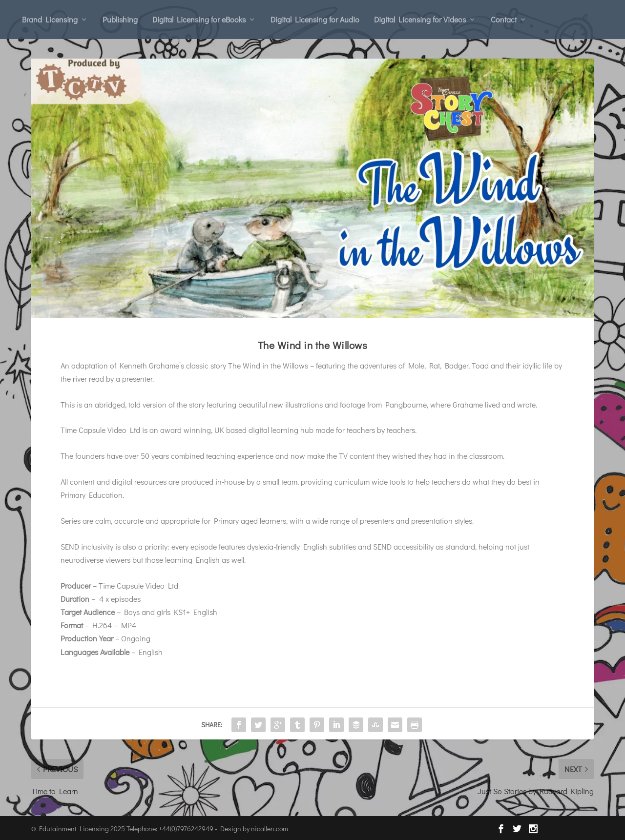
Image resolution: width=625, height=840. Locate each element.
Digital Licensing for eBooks (199, 19)
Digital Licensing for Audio (315, 19)
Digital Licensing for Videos (420, 19)
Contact (504, 19)
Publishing (120, 19)
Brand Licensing (50, 19)
